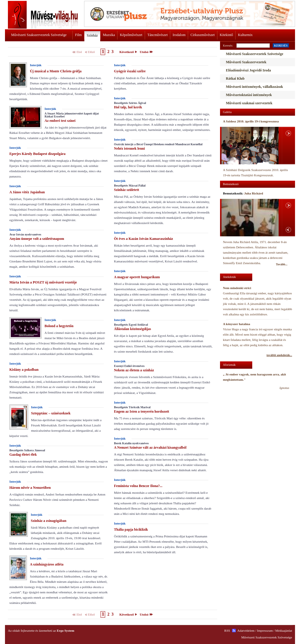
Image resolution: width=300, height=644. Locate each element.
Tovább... (282, 264)
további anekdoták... (279, 355)
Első (79, 52)
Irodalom (179, 35)
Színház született (127, 190)
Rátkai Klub (235, 78)
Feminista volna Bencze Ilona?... (138, 486)
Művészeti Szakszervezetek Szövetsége (39, 35)
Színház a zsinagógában (48, 521)
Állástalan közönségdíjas (132, 329)
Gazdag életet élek (23, 455)
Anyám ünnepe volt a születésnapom (37, 239)
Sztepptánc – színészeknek (51, 413)
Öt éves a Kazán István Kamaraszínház (144, 239)
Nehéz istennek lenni (129, 148)
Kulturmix (245, 35)
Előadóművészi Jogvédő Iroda (248, 70)
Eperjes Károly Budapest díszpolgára (37, 154)
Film (78, 35)
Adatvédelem (246, 631)
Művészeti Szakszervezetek (246, 62)
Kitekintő (226, 35)
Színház (92, 35)
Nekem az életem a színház (134, 370)
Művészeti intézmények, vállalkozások (254, 87)
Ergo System (66, 631)
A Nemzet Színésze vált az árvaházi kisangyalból (150, 447)
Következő (126, 52)
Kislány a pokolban (24, 370)
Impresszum (265, 631)
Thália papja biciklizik (131, 529)
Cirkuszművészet (203, 35)
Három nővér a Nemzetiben (30, 488)
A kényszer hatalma (237, 324)
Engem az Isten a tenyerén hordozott (142, 411)
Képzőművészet (131, 35)
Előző (91, 52)
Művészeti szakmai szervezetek (249, 103)
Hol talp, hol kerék (128, 107)
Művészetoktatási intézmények (249, 95)
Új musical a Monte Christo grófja (56, 71)
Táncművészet (157, 35)
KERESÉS (281, 46)
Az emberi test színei (60, 121)
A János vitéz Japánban (27, 192)
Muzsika (109, 35)
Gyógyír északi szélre (130, 71)
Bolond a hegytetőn (59, 326)
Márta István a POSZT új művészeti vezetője (43, 282)
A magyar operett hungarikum (137, 277)
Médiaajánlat (284, 631)
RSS (227, 631)
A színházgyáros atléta (47, 564)
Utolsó (144, 52)
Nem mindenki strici (237, 288)
